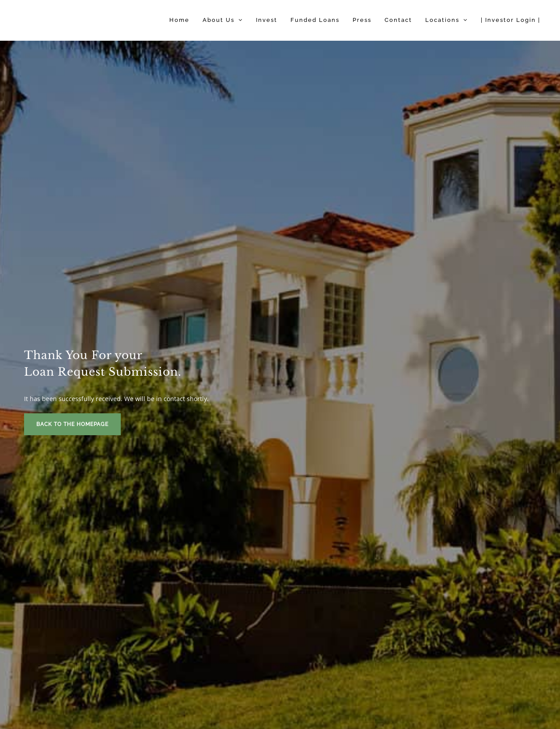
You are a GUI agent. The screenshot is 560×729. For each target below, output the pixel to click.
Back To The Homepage (72, 424)
